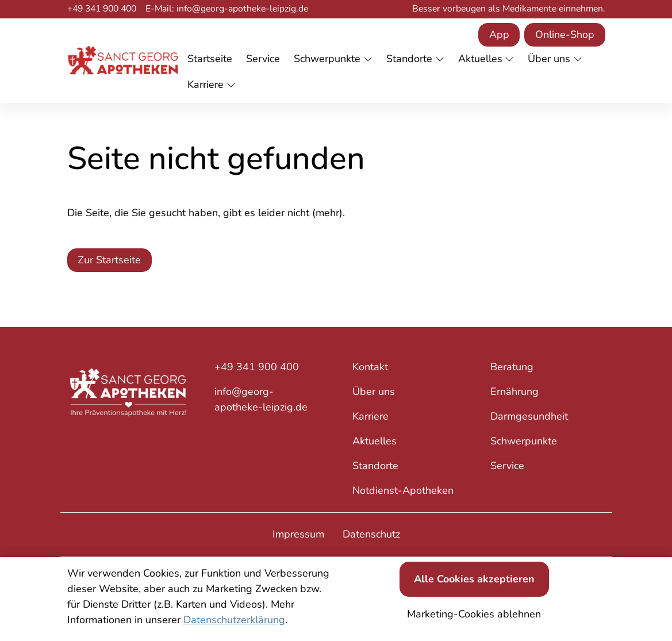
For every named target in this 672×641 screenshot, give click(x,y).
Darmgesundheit (529, 416)
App (499, 34)
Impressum (298, 534)
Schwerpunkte (524, 441)
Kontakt (370, 367)
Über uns (374, 391)
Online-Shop (565, 34)
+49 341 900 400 (102, 9)
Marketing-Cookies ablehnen (474, 614)
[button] (212, 60)
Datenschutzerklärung (234, 620)
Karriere (370, 416)
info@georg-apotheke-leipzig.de (261, 399)
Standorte (375, 466)
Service (507, 466)
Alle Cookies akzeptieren (474, 579)
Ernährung (514, 391)
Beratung (512, 367)
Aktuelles (375, 441)
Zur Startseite (109, 260)
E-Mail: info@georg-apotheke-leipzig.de (227, 9)
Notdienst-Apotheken (403, 490)
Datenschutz (371, 534)
